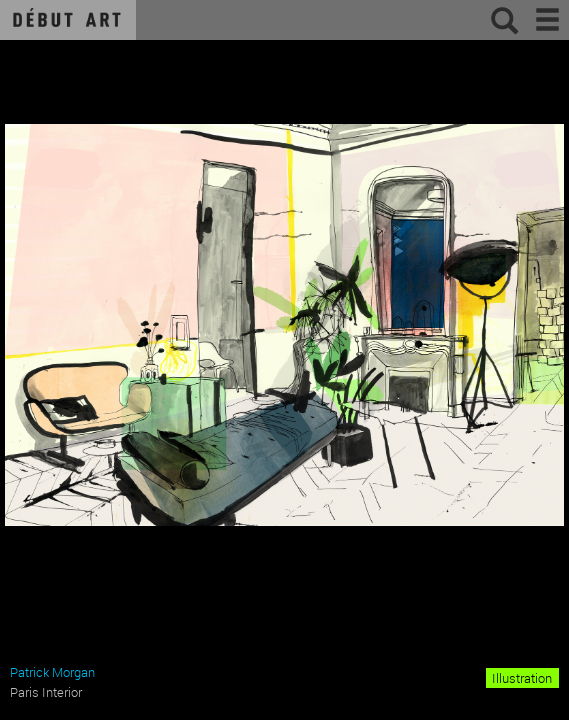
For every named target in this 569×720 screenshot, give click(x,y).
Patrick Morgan (52, 672)
